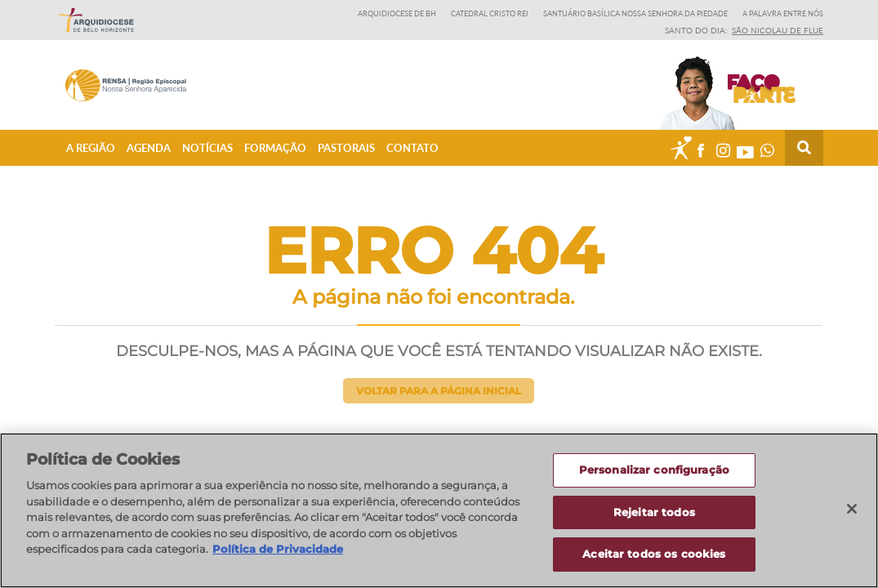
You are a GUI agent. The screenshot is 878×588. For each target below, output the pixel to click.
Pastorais (346, 148)
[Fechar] (852, 509)
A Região (91, 148)
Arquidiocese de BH (397, 13)
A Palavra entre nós (783, 13)
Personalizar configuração (654, 470)
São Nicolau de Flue (778, 30)
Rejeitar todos (654, 512)
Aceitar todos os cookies (654, 555)
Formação (275, 148)
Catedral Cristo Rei (490, 13)
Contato (412, 148)
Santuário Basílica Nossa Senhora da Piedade (635, 13)
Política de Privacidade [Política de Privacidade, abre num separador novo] (278, 549)
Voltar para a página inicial (439, 391)
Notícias (207, 148)
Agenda (149, 148)
